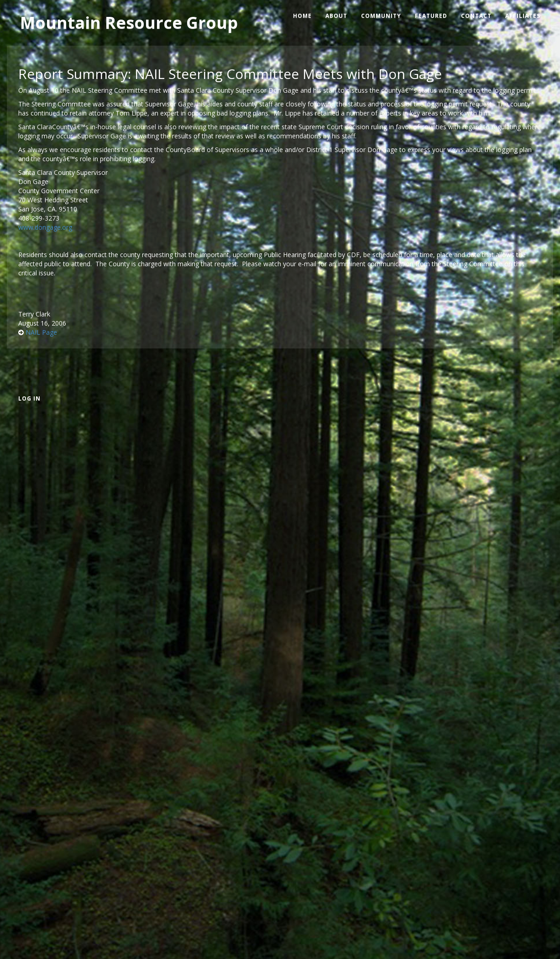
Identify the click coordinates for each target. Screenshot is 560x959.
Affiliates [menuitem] (523, 16)
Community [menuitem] (381, 16)
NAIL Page (41, 332)
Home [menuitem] (302, 16)
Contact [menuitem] (476, 16)
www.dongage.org (46, 227)
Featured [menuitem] (431, 16)
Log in (29, 398)
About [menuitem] (336, 16)
